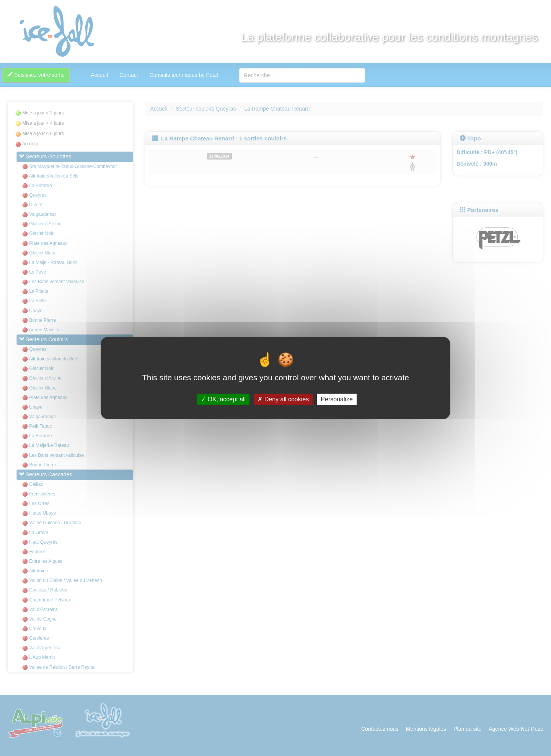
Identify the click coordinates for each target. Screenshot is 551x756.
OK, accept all (223, 399)
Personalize (337, 399)
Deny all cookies (283, 399)
